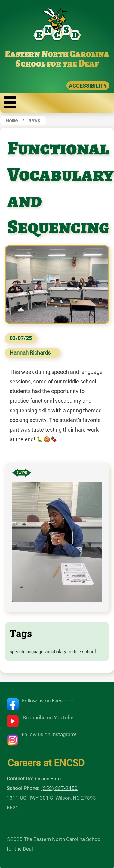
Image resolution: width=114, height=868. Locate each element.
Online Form (49, 779)
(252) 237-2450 (59, 788)
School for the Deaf (57, 64)
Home (12, 120)
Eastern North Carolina (57, 54)
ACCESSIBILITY (88, 86)
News (34, 120)
